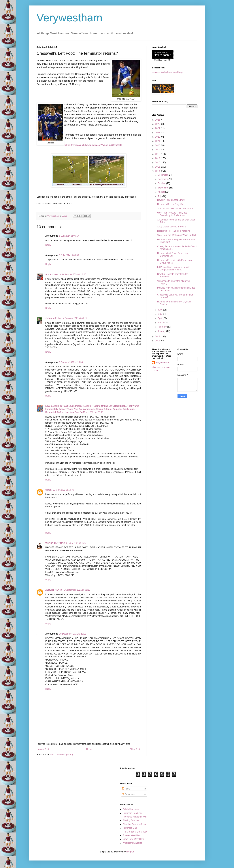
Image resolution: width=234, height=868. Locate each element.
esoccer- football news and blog (167, 72)
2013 (158, 336)
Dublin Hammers (131, 809)
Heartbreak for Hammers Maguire (174, 231)
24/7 (169, 60)
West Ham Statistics (132, 843)
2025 (158, 124)
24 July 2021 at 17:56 (77, 543)
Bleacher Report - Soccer (135, 824)
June (160, 310)
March (161, 323)
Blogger (130, 852)
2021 (158, 141)
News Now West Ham (133, 839)
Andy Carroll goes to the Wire (172, 227)
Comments (129, 794)
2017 (158, 158)
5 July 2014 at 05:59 (69, 255)
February (162, 327)
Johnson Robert (54, 318)
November (163, 179)
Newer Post (43, 749)
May (160, 314)
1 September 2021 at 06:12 (77, 590)
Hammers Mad (130, 828)
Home (89, 749)
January (162, 331)
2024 (158, 128)
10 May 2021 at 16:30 (63, 490)
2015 (158, 167)
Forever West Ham (132, 835)
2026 (158, 120)
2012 (158, 341)
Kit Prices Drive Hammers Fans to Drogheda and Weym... (174, 268)
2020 (158, 145)
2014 (158, 171)
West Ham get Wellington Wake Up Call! (177, 235)
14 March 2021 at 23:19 (92, 412)
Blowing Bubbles (131, 820)
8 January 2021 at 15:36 (71, 362)
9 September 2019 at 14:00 (73, 274)
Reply (48, 245)
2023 (158, 133)
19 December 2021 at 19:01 (73, 634)
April (160, 318)
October (162, 183)
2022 (158, 137)
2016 (158, 162)
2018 (158, 154)
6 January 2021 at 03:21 (75, 318)
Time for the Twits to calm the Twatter (175, 209)
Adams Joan (52, 274)
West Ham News (161, 60)
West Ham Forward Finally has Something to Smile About (172, 214)
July (160, 196)
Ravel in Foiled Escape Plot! (171, 200)
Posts (126, 789)
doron (48, 490)
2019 (158, 150)
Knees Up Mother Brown (135, 817)
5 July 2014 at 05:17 (69, 236)
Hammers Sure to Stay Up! (170, 204)
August (162, 192)
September (163, 188)
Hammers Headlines (133, 813)
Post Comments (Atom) (61, 755)
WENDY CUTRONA (55, 543)
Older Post (135, 749)
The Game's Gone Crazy (135, 832)
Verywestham (69, 18)
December (163, 175)
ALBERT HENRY (54, 590)
